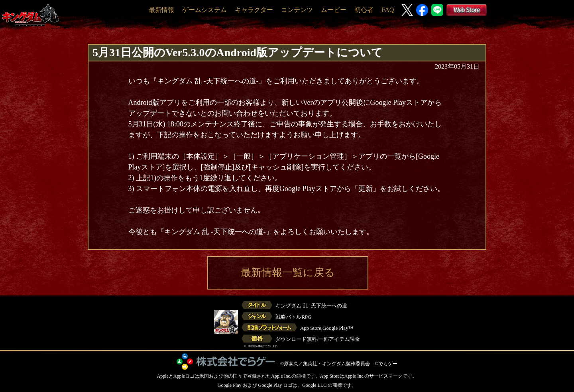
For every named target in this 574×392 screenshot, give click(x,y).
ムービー (334, 10)
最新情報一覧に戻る (288, 273)
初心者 (364, 10)
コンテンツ (297, 10)
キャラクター (254, 10)
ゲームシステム (204, 10)
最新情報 (161, 10)
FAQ (388, 10)
